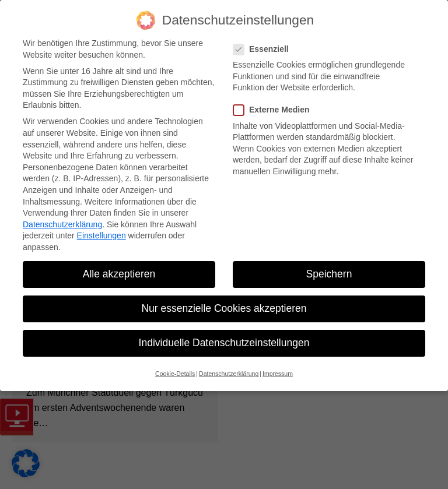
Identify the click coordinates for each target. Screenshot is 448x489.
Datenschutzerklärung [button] (229, 374)
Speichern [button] (329, 274)
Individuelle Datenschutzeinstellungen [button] (224, 343)
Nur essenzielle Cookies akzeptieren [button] (224, 308)
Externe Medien (275, 110)
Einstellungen (101, 235)
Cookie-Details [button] (175, 374)
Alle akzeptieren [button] (119, 274)
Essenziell (265, 49)
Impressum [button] (278, 374)
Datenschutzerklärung (62, 224)
